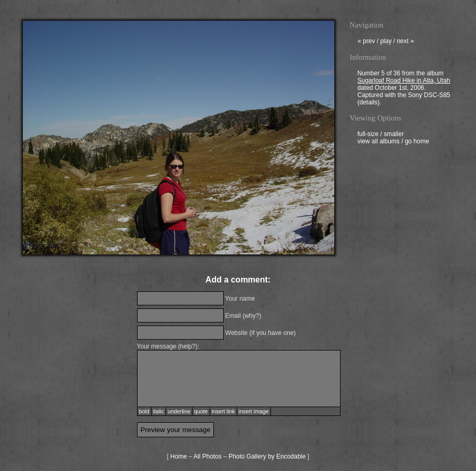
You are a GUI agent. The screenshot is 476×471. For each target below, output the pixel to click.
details (369, 103)
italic (159, 411)
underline (179, 411)
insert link (223, 411)
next (405, 42)
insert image (254, 411)
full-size (368, 135)
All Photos (208, 456)
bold (144, 411)
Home (179, 456)
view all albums (379, 142)
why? (252, 316)
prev (366, 42)
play (386, 42)
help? (188, 346)
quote (201, 411)
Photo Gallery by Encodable (267, 456)
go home (417, 142)
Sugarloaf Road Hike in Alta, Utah (404, 82)
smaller (394, 135)
